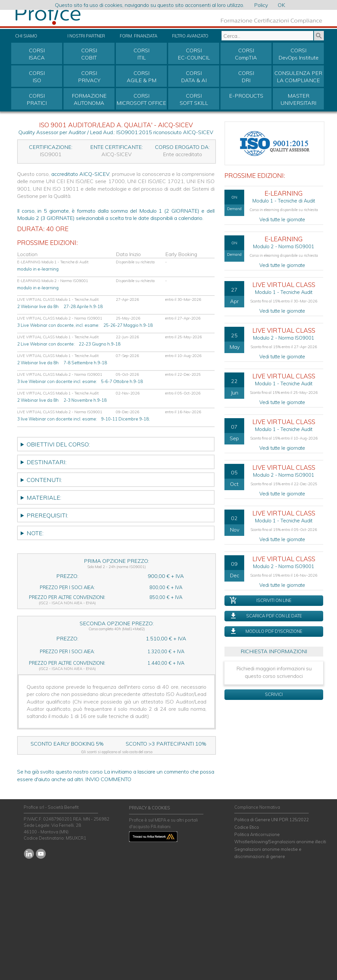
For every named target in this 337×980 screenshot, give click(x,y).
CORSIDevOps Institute (298, 54)
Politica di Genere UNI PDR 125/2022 (272, 820)
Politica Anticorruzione (257, 834)
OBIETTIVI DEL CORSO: (58, 444)
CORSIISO (37, 77)
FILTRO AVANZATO (190, 36)
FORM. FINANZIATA (139, 36)
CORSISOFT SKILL (194, 99)
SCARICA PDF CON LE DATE (274, 616)
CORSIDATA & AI (194, 77)
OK (281, 5)
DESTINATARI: (47, 462)
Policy (261, 5)
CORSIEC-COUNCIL (194, 54)
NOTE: (35, 533)
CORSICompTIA (246, 54)
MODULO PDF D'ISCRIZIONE (274, 631)
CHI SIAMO (26, 36)
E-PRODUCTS (246, 96)
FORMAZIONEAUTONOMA (89, 99)
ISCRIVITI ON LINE (274, 600)
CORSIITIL (142, 54)
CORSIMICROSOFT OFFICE (141, 99)
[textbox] (267, 36)
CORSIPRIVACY (89, 77)
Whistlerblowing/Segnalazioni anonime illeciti (280, 842)
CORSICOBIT (89, 54)
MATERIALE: (44, 497)
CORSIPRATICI (37, 99)
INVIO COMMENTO (108, 779)
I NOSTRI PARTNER (86, 36)
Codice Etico (247, 827)
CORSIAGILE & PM (142, 77)
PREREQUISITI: (47, 515)
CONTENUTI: (44, 480)
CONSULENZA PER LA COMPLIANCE (298, 77)
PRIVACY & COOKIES (150, 808)
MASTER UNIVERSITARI (298, 99)
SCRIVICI (274, 694)
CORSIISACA (37, 54)
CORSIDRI (246, 77)
